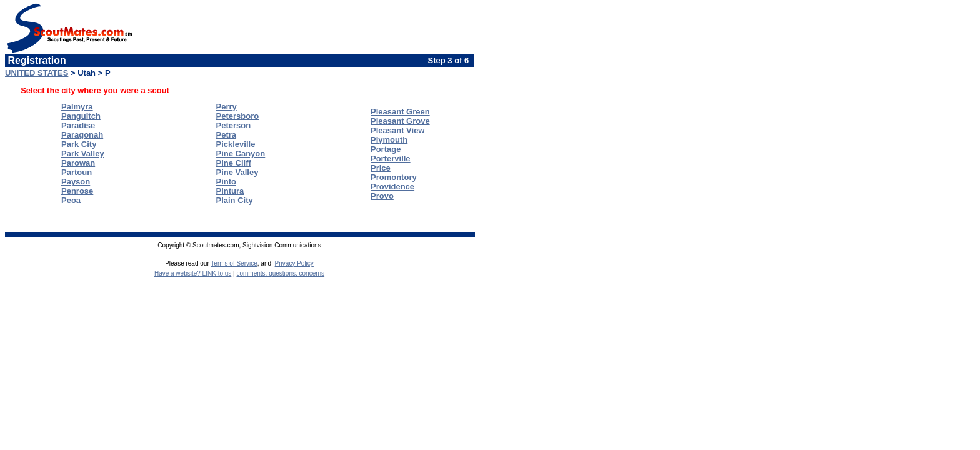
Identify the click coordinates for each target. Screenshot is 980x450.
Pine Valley (237, 172)
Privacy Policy (294, 263)
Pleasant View (397, 130)
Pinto (227, 182)
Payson (76, 182)
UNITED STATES (37, 73)
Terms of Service (234, 263)
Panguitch (81, 116)
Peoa (71, 200)
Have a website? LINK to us (193, 273)
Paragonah (82, 135)
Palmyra (77, 107)
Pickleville (236, 144)
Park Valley (83, 153)
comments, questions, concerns (280, 273)
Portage (386, 149)
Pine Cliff (234, 163)
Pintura (230, 191)
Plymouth (389, 140)
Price (381, 168)
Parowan (78, 163)
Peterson (234, 125)
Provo (382, 196)
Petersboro (238, 116)
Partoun (77, 172)
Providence (392, 187)
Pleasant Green (400, 112)
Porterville (391, 158)
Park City (79, 144)
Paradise (78, 125)
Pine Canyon (241, 153)
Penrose (77, 191)
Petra (227, 135)
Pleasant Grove (400, 121)
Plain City (235, 200)
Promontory (394, 177)
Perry (227, 107)
